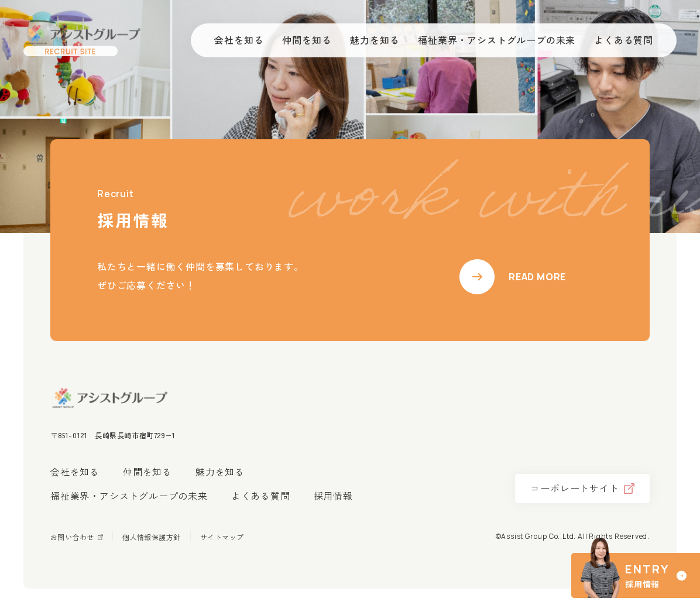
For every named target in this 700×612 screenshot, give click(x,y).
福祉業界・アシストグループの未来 (129, 496)
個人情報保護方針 (152, 537)
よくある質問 (261, 496)
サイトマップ (222, 537)
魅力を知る (220, 472)
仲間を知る (147, 472)
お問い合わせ (72, 537)
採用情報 (333, 496)
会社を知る (75, 472)
